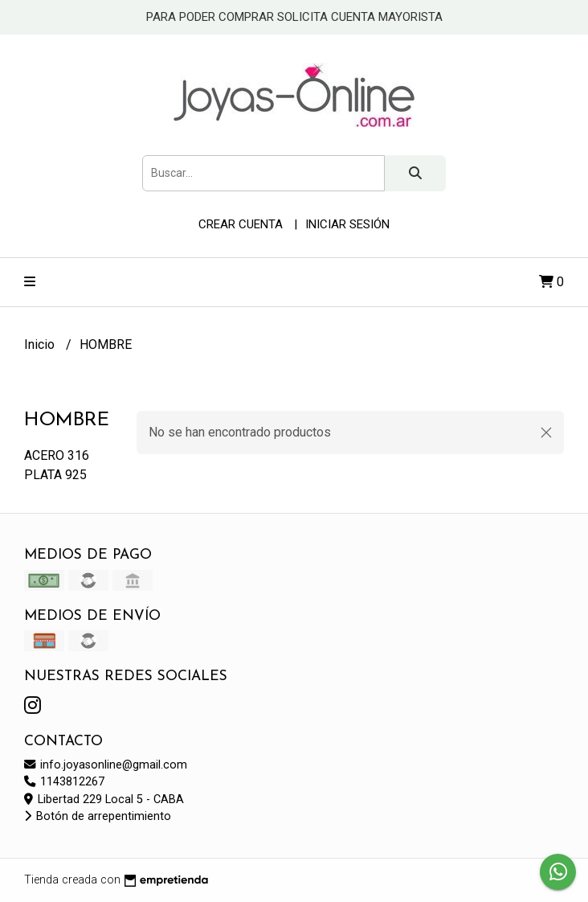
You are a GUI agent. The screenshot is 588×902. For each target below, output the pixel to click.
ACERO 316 (57, 455)
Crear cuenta (241, 224)
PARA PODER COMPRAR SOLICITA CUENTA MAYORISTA (294, 17)
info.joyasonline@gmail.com (106, 765)
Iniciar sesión (347, 224)
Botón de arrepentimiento (98, 816)
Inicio (41, 344)
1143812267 (64, 782)
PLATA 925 (55, 475)
